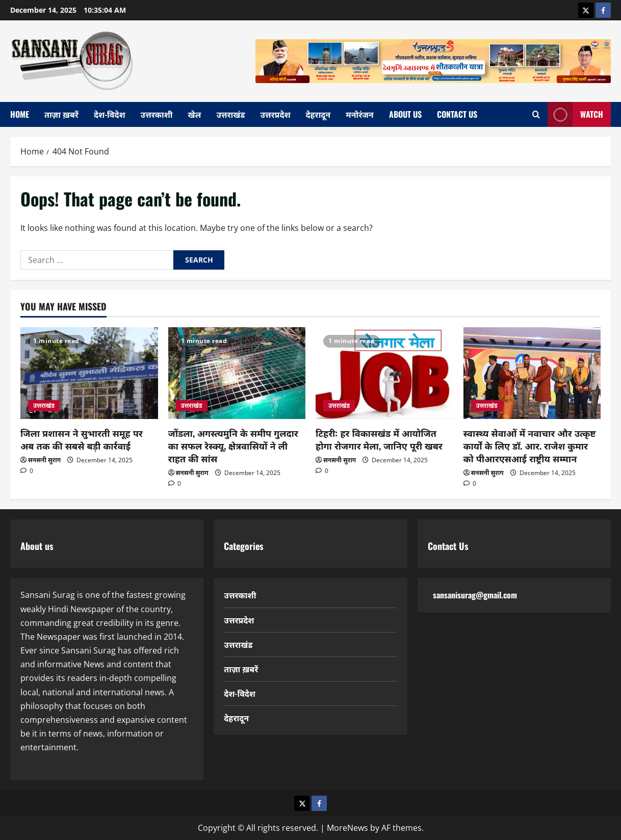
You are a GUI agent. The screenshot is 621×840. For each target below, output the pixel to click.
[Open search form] (536, 114)
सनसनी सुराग (44, 460)
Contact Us (457, 114)
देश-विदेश (110, 114)
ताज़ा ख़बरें (61, 114)
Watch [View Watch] (575, 114)
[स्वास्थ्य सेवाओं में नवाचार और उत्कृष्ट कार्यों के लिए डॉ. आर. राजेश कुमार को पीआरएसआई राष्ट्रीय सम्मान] (532, 373)
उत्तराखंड (230, 114)
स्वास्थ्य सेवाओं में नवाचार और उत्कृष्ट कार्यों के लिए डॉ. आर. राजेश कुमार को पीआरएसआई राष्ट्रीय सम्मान (530, 445)
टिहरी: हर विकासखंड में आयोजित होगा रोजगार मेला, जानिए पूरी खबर (379, 439)
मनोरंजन (359, 114)
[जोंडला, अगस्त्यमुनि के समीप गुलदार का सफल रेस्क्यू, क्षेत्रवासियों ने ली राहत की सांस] (237, 373)
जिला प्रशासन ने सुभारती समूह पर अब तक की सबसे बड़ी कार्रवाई (82, 439)
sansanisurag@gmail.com (475, 595)
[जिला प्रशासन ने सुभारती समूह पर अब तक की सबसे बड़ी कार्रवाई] (89, 373)
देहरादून (318, 114)
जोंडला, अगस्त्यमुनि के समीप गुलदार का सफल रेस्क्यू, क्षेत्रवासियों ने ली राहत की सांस (233, 445)
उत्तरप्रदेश (275, 114)
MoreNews (347, 828)
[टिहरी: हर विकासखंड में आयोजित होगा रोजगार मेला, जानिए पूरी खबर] (384, 373)
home (20, 114)
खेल (195, 114)
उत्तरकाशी (157, 114)
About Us (405, 114)
